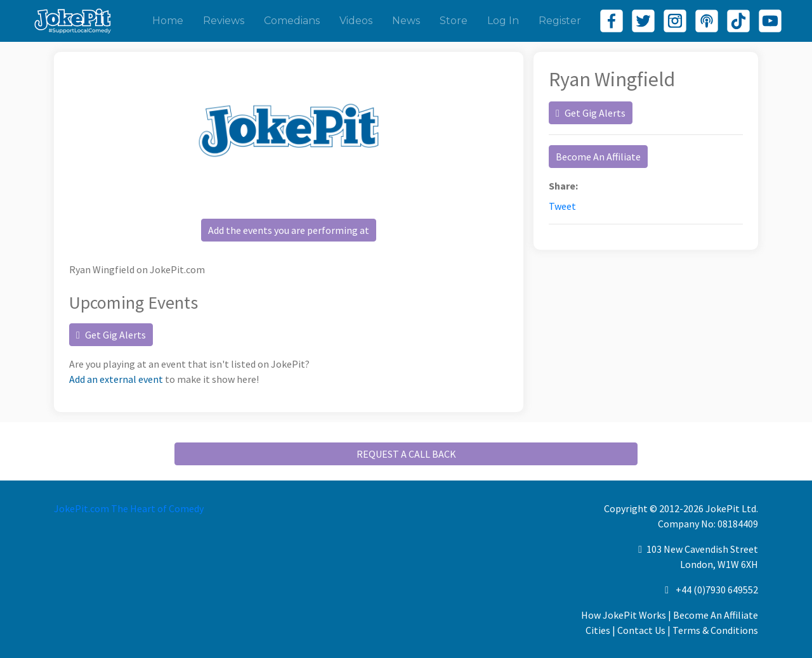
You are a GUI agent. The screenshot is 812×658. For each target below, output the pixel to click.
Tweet (562, 206)
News (406, 21)
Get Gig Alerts (111, 335)
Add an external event (116, 379)
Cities (598, 630)
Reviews (224, 21)
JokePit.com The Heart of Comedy (129, 508)
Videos (356, 21)
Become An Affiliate (598, 157)
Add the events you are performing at (289, 230)
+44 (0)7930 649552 (717, 590)
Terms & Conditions (715, 630)
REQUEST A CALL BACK (406, 454)
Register (560, 21)
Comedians (292, 21)
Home (168, 21)
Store (454, 21)
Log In (503, 21)
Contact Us (641, 630)
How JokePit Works (624, 615)
